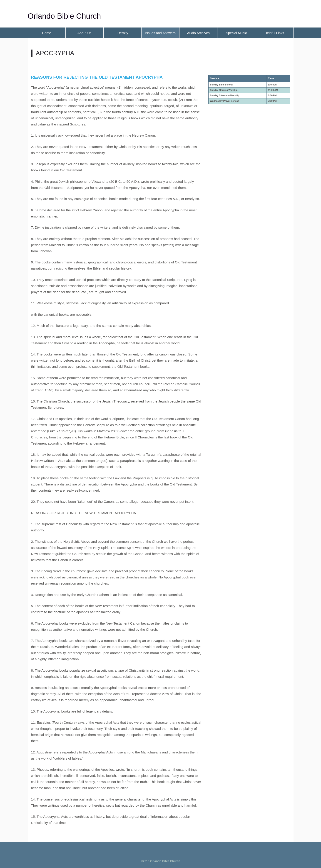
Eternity (122, 33)
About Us (85, 33)
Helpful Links (274, 33)
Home (47, 33)
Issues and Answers (160, 33)
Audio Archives (198, 33)
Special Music (236, 33)
